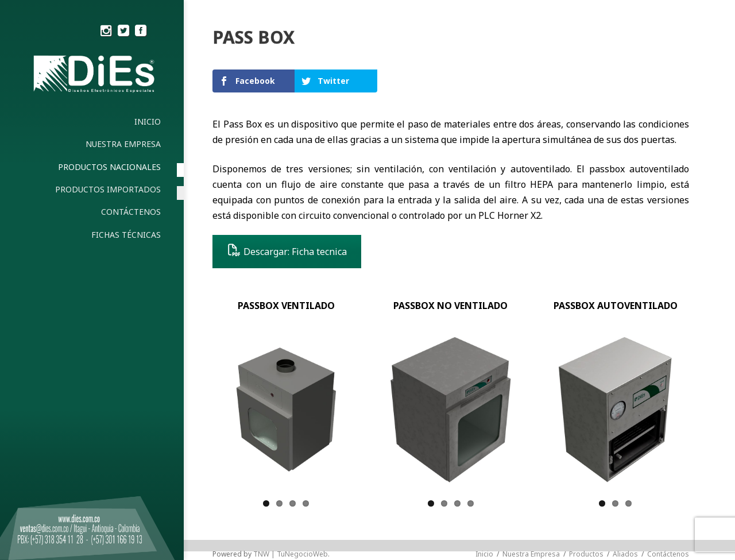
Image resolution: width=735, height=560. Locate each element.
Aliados (625, 554)
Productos (586, 554)
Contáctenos (668, 554)
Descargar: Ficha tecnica (287, 252)
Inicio (484, 554)
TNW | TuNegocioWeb (291, 554)
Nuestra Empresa (531, 554)
